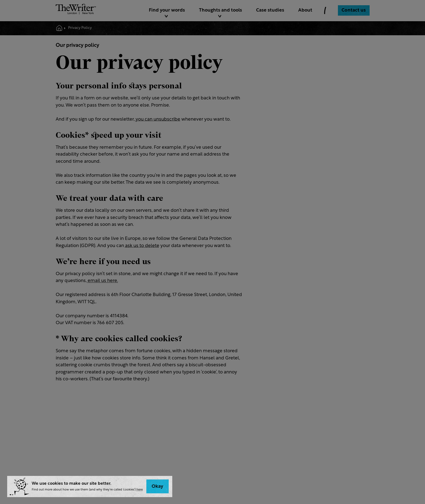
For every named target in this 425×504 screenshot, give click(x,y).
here (140, 490)
